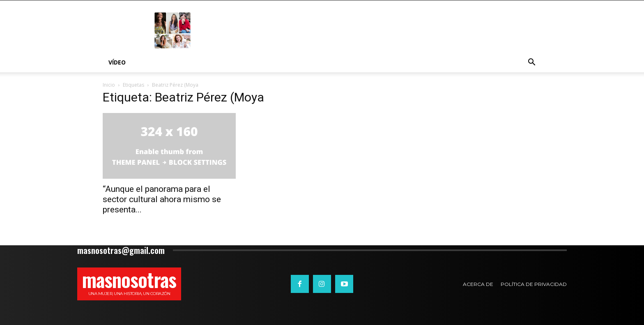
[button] (531, 63)
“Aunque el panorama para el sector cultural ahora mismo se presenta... (162, 199)
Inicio (109, 85)
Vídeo (117, 62)
